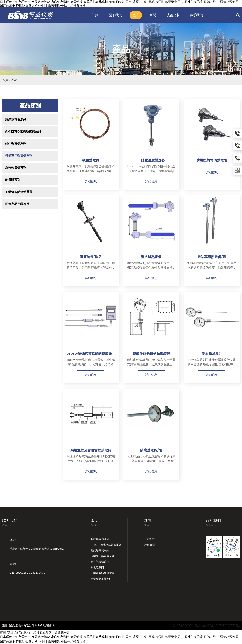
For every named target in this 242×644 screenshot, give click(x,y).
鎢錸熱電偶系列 (16, 119)
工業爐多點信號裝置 (19, 192)
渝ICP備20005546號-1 (187, 626)
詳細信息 (91, 181)
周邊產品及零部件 (17, 204)
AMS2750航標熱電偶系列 (23, 131)
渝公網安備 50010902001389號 (221, 626)
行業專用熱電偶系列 (19, 156)
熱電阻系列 (13, 180)
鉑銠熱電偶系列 (16, 144)
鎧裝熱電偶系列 (16, 168)
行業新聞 (149, 545)
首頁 (5, 80)
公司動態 (149, 539)
